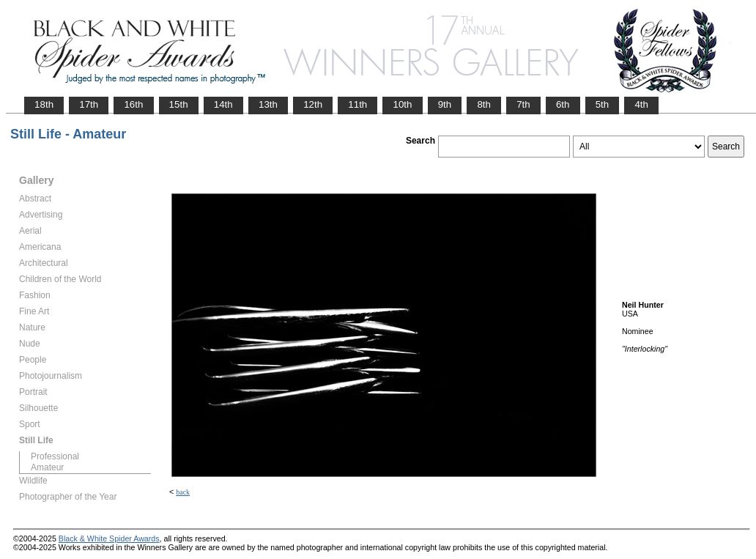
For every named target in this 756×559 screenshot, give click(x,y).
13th (268, 104)
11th (357, 104)
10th (402, 104)
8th (484, 104)
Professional (55, 456)
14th (223, 104)
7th (523, 104)
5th (603, 104)
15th (179, 104)
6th (563, 104)
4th (641, 104)
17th (89, 104)
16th (133, 104)
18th (44, 104)
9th (445, 104)
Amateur (47, 467)
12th (313, 104)
